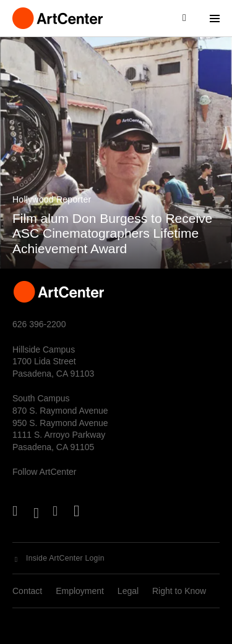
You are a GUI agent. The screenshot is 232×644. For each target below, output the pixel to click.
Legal (128, 591)
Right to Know (179, 591)
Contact (27, 591)
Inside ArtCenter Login (65, 558)
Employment (80, 591)
